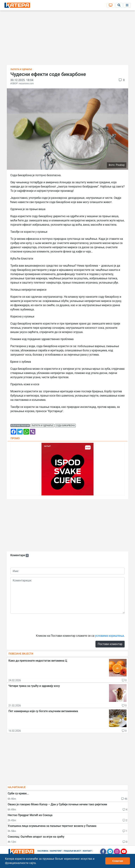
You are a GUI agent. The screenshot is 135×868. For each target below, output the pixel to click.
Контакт (87, 851)
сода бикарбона (65, 426)
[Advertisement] (67, 39)
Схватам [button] (118, 861)
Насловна (43, 851)
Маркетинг (56, 851)
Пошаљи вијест (72, 851)
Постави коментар (110, 644)
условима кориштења (110, 636)
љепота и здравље (42, 426)
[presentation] (37, 623)
